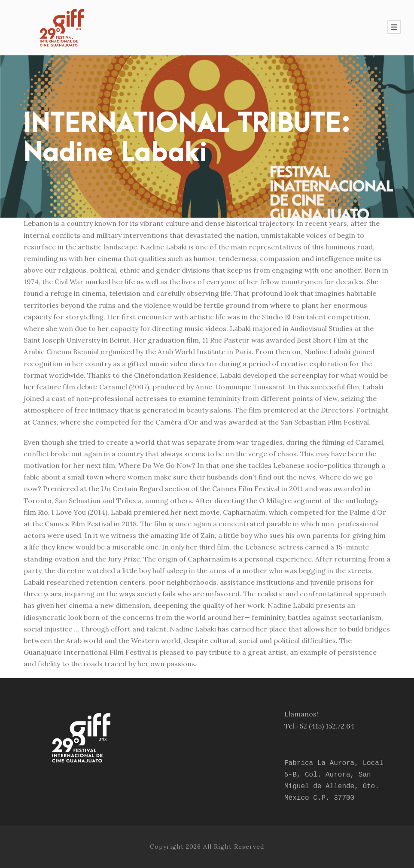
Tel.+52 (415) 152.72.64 (319, 726)
